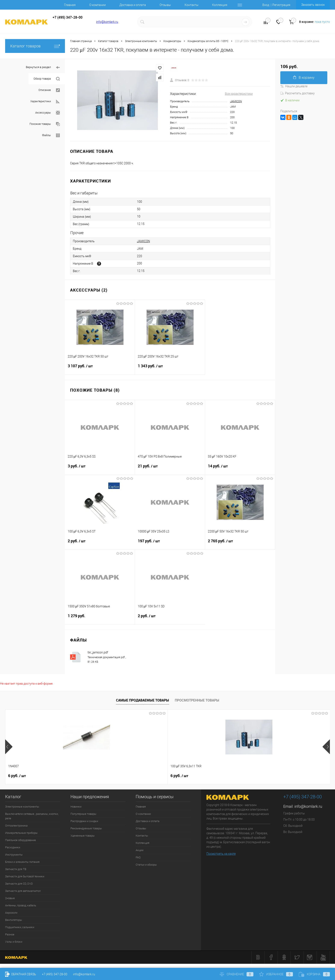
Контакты (192, 5)
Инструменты (14, 855)
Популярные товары (83, 814)
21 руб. (170, 469)
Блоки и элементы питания (22, 862)
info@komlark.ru (107, 22)
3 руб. (100, 469)
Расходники (13, 847)
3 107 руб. (100, 369)
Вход (266, 5)
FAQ (138, 857)
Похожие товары (45, 124)
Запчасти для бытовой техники (25, 876)
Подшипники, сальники (20, 927)
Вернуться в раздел (43, 68)
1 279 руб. (100, 618)
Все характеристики (239, 94)
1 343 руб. (170, 369)
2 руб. (100, 544)
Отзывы (165, 5)
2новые (10, 898)
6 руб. (17, 776)
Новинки (76, 807)
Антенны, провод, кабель (21, 905)
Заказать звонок (313, 5)
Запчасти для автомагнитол (23, 891)
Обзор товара (47, 79)
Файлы (51, 135)
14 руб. (240, 469)
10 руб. (278, 776)
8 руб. (212, 776)
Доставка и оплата (133, 5)
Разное (10, 934)
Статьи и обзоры (146, 865)
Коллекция (220, 5)
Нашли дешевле (294, 86)
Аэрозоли (11, 913)
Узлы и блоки (14, 942)
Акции (140, 850)
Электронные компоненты (22, 807)
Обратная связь (21, 974)
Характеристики (45, 101)
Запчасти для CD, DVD (19, 884)
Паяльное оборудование (21, 840)
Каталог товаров (35, 46)
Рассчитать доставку (298, 93)
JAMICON (236, 101)
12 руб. (148, 776)
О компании (98, 5)
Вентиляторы (14, 920)
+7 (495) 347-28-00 (55, 974)
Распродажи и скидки (84, 821)
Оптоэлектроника (16, 826)
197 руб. (170, 544)
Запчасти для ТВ (16, 869)
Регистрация (281, 5)
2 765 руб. (240, 544)
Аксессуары (48, 113)
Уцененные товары (83, 836)
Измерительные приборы (21, 833)
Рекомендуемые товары (86, 828)
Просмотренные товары (197, 700)
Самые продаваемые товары (143, 700)
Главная (70, 5)
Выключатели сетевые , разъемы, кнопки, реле (32, 816)
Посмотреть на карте (221, 854)
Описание (49, 90)
